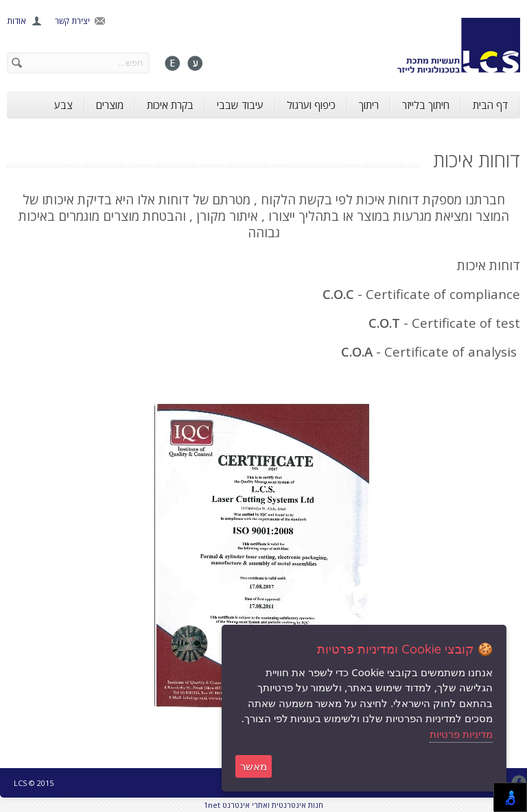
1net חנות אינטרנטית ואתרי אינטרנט (263, 805)
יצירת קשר (72, 21)
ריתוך (369, 105)
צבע (63, 105)
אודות (16, 21)
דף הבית (490, 105)
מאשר (254, 766)
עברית (195, 63)
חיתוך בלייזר (426, 105)
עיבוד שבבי (240, 105)
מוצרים (110, 105)
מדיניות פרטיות (461, 734)
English (173, 63)
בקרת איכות (170, 105)
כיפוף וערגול (311, 105)
